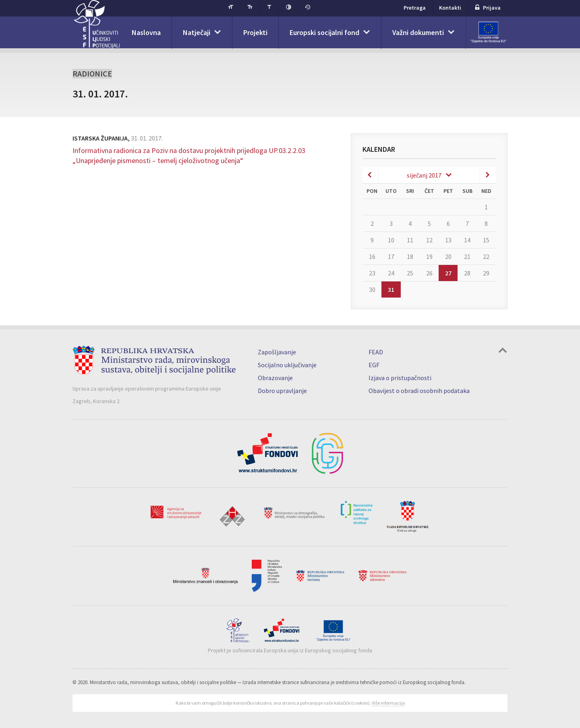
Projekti (255, 32)
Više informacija (388, 703)
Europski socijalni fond (324, 32)
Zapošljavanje (277, 352)
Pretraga (415, 8)
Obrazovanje (275, 378)
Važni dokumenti (418, 32)
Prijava (488, 8)
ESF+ (382, 7)
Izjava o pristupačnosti (400, 378)
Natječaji (197, 32)
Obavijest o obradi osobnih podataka (419, 391)
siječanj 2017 (424, 175)
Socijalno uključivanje (287, 365)
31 (391, 290)
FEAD (376, 352)
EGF (374, 365)
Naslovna (146, 32)
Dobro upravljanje (282, 391)
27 (448, 273)
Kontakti (450, 8)
